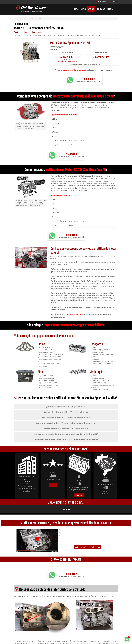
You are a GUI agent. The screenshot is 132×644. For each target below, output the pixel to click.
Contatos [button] (110, 9)
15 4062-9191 (102, 2)
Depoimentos (100, 9)
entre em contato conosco (72, 315)
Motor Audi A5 (30, 19)
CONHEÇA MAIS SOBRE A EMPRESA (88, 538)
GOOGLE (53, 485)
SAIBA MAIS (79, 495)
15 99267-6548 (114, 2)
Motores (91, 9)
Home (76, 9)
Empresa (83, 9)
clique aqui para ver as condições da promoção (72, 70)
